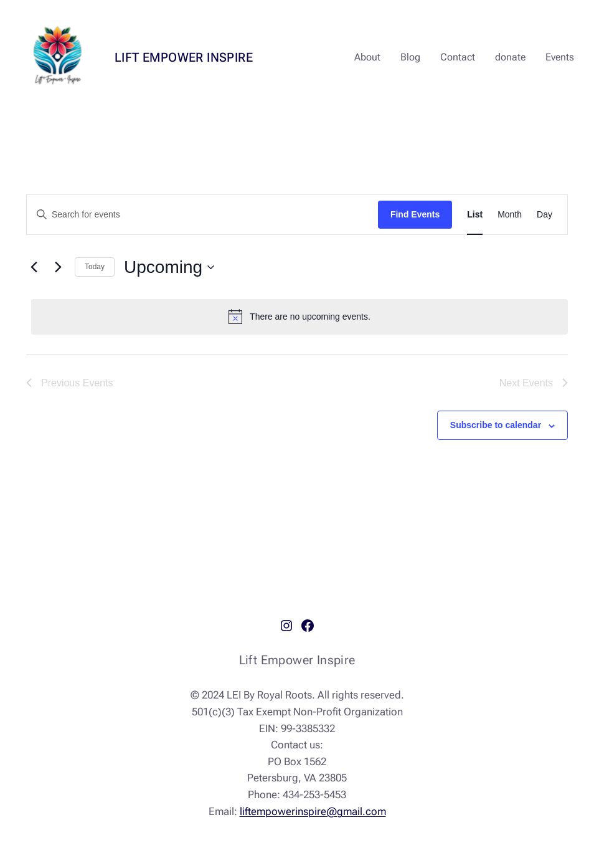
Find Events (415, 214)
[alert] (299, 317)
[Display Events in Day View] (544, 215)
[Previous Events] (34, 267)
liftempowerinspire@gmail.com (313, 812)
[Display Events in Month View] (510, 215)
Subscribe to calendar (496, 425)
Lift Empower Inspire (184, 57)
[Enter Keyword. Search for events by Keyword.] (202, 215)
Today (95, 267)
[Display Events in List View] (475, 215)
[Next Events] (58, 267)
